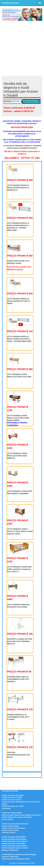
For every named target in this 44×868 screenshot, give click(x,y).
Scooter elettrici (8, 819)
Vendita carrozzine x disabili (12, 797)
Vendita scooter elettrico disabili (13, 828)
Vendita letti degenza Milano (12, 813)
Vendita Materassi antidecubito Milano (16, 854)
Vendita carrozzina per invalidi (13, 806)
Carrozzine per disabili (10, 791)
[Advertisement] (22, 46)
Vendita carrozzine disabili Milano (14, 802)
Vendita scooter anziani (10, 830)
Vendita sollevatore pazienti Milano (14, 846)
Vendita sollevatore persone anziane (15, 848)
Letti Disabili (27, 817)
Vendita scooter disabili (10, 826)
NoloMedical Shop (10, 3)
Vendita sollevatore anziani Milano (14, 839)
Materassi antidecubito (10, 850)
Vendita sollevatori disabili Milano (14, 837)
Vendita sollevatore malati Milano (14, 843)
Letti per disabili (8, 815)
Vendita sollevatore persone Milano (14, 841)
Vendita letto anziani (15, 817)
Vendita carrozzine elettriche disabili (15, 824)
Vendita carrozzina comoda (12, 800)
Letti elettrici (6, 808)
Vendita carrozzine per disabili (13, 795)
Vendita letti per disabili (22, 815)
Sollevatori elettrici (9, 832)
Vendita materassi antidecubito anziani (16, 859)
